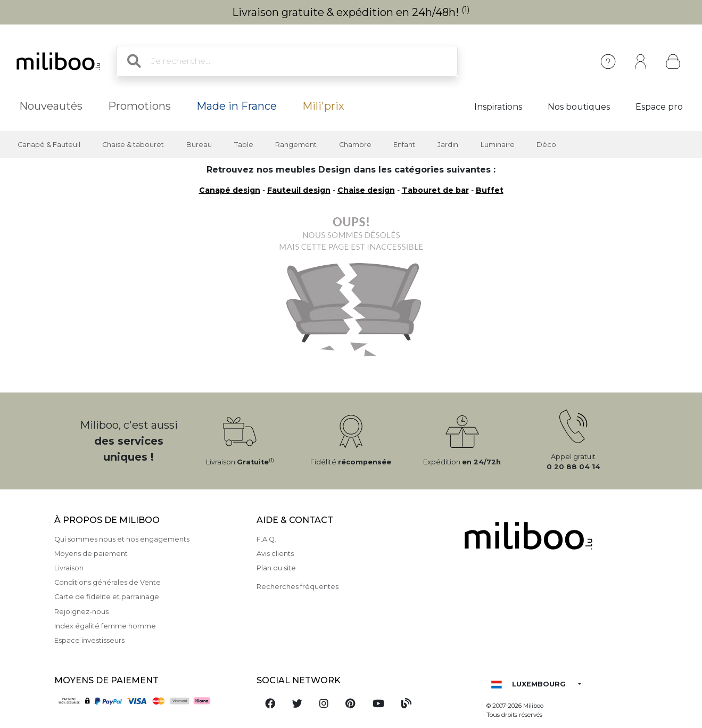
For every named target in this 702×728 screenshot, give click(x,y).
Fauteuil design (299, 190)
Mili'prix (323, 106)
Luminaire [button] (498, 145)
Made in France (237, 106)
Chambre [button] (355, 145)
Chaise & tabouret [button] (133, 145)
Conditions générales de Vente (108, 582)
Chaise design (366, 190)
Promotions (139, 106)
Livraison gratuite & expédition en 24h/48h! (351, 12)
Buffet (490, 190)
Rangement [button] (296, 145)
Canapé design (230, 190)
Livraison (69, 568)
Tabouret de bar (435, 190)
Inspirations (498, 107)
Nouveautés (51, 106)
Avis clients (275, 554)
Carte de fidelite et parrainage (107, 597)
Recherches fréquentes (298, 587)
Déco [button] (546, 145)
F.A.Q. (266, 539)
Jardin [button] (448, 145)
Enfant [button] (404, 145)
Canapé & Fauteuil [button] (49, 145)
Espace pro (659, 107)
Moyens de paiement (91, 554)
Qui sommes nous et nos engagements (122, 539)
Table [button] (244, 145)
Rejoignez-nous (81, 612)
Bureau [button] (199, 145)
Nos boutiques (579, 107)
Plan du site (276, 568)
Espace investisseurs (89, 640)
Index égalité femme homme (105, 626)
